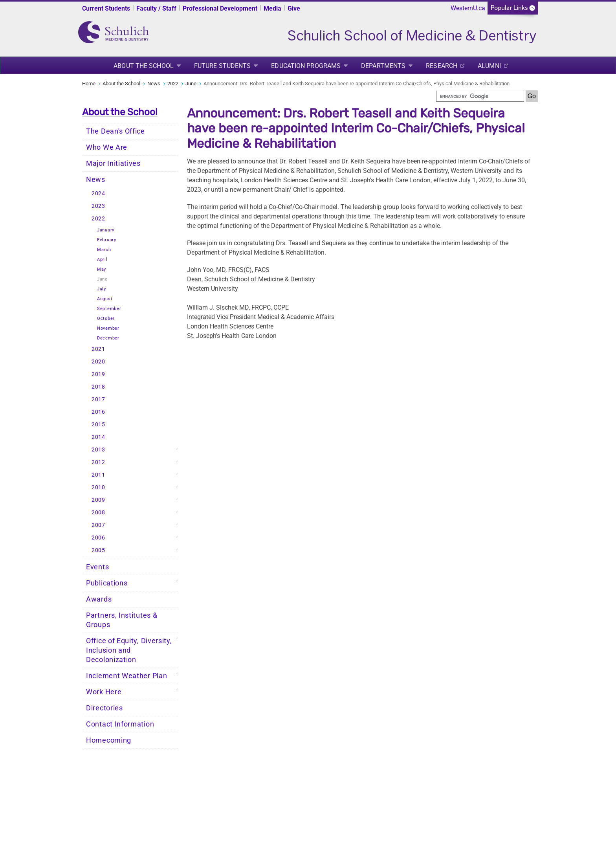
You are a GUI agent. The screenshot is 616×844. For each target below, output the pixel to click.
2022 (173, 83)
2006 (98, 538)
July (102, 289)
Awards (99, 599)
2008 (98, 513)
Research (442, 66)
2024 (98, 194)
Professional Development (220, 8)
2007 (98, 525)
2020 (98, 362)
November (108, 328)
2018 (98, 387)
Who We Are (107, 147)
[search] (480, 96)
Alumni (489, 66)
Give (294, 8)
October (106, 318)
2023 (98, 206)
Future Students (223, 66)
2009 (98, 500)
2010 (98, 487)
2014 (98, 437)
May (102, 269)
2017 (98, 399)
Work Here (104, 692)
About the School (144, 66)
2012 (98, 462)
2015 (98, 425)
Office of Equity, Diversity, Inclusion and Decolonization (129, 650)
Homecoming (109, 740)
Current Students (106, 8)
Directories (104, 708)
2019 (98, 374)
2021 (98, 349)
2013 (98, 450)
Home (89, 83)
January (106, 230)
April (102, 260)
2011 (98, 475)
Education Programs (306, 66)
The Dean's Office (115, 131)
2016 (98, 412)
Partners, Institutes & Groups (122, 620)
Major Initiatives (113, 163)
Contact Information (120, 724)
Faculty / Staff (156, 8)
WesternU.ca (468, 8)
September (109, 309)
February (107, 240)
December (108, 338)
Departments (383, 66)
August (105, 299)
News (154, 83)
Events (97, 567)
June (191, 83)
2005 (98, 550)
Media (272, 8)
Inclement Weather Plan (126, 676)
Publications (107, 583)
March (104, 250)
